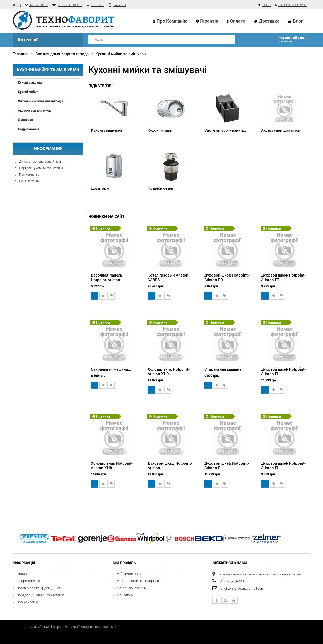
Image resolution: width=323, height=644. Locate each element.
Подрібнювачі (28, 129)
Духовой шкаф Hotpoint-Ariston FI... (283, 371)
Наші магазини (29, 181)
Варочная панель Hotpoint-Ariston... (107, 277)
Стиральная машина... (111, 369)
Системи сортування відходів (41, 101)
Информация (48, 149)
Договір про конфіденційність (40, 162)
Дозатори (25, 120)
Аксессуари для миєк (34, 110)
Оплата (238, 21)
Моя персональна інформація (139, 581)
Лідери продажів (30, 581)
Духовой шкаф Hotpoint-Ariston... (170, 465)
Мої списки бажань (131, 588)
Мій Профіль (124, 563)
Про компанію (172, 21)
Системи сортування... (225, 130)
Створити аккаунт (292, 5)
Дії (19, 5)
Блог (298, 21)
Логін (266, 5)
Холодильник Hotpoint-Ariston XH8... (112, 465)
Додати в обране (103, 296)
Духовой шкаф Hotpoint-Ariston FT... (283, 277)
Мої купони (125, 595)
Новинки (23, 574)
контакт (98, 5)
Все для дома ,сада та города (62, 54)
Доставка (269, 21)
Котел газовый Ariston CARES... (168, 277)
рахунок (120, 5)
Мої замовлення (129, 574)
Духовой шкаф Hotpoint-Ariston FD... (227, 277)
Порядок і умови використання (41, 168)
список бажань (70, 5)
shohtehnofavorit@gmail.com (243, 588)
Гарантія (209, 21)
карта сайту (38, 5)
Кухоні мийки (28, 92)
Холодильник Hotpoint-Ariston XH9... (169, 371)
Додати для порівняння (111, 296)
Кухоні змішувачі (31, 82)
